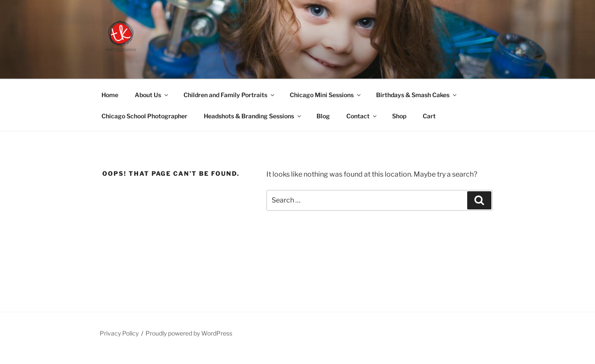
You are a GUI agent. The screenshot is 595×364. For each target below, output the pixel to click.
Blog (323, 116)
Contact (362, 116)
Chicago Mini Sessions (326, 95)
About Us (152, 95)
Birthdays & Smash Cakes (417, 95)
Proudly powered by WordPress (189, 333)
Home (110, 95)
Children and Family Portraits (229, 95)
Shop (399, 116)
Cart (429, 116)
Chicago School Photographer (144, 116)
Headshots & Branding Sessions (253, 116)
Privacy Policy (119, 333)
